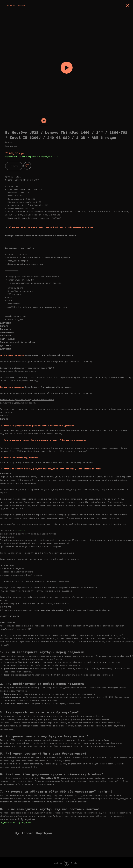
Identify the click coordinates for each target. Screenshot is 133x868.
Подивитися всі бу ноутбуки (16, 822)
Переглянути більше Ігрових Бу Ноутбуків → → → (33, 157)
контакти (20, 530)
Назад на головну (16, 5)
